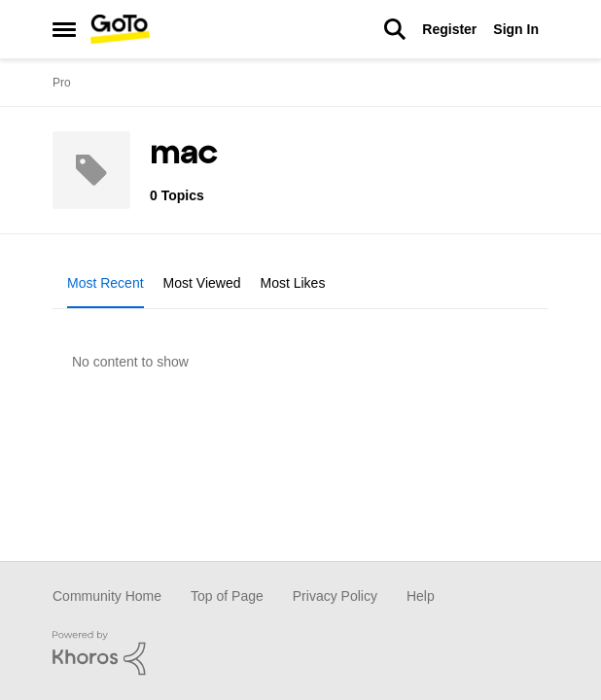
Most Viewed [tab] (202, 283)
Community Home (107, 596)
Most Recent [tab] (106, 283)
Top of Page (227, 596)
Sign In (516, 29)
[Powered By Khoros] (300, 653)
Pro (62, 83)
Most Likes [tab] (293, 283)
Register (449, 29)
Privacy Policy (335, 596)
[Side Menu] (64, 29)
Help (421, 596)
